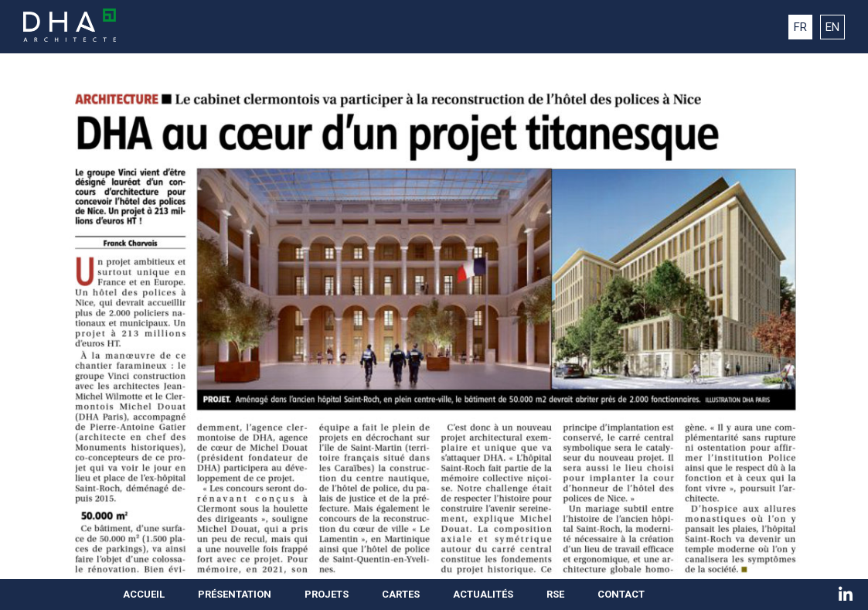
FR (800, 27)
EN (832, 27)
